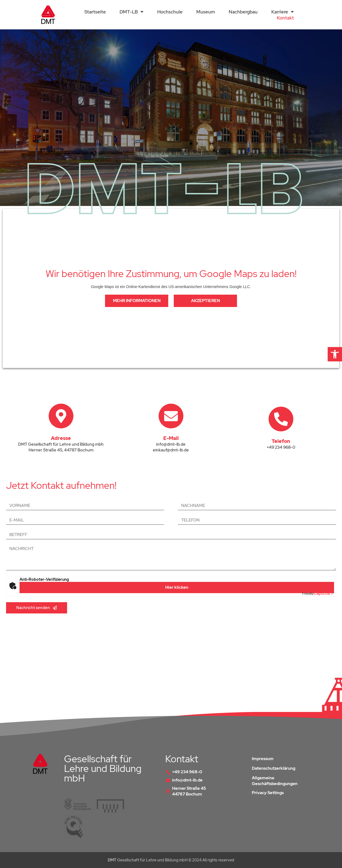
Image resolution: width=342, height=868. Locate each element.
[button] (335, 354)
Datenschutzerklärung (274, 768)
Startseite (95, 12)
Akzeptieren (206, 301)
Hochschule (170, 12)
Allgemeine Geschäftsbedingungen (275, 781)
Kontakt (285, 18)
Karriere (283, 12)
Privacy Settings (268, 793)
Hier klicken (177, 587)
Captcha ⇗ (318, 593)
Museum (206, 12)
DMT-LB (132, 12)
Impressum (263, 759)
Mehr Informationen (137, 301)
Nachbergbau (243, 12)
